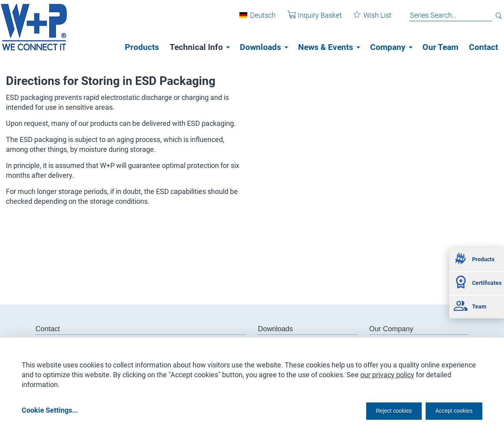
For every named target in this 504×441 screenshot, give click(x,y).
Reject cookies (374, 410)
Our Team (440, 47)
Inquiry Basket (309, 19)
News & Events (326, 47)
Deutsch (257, 19)
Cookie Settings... (50, 410)
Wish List (367, 19)
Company (388, 47)
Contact (484, 47)
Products (142, 47)
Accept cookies (449, 410)
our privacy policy (387, 372)
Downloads (260, 47)
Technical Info (196, 47)
